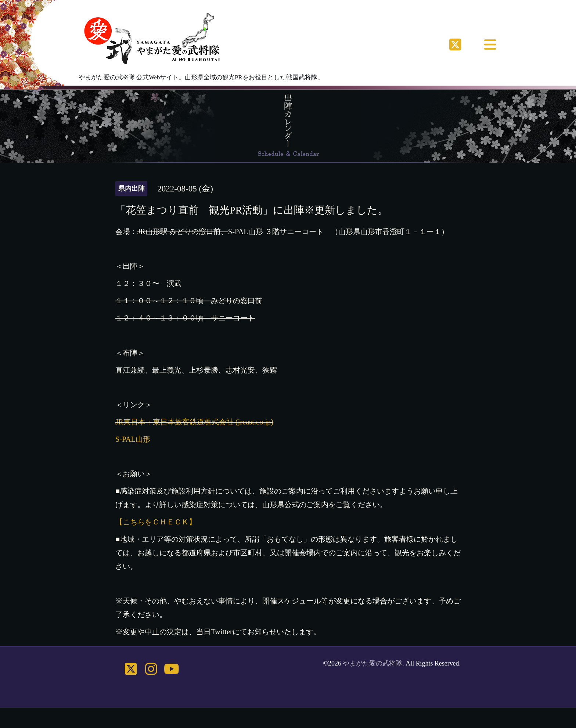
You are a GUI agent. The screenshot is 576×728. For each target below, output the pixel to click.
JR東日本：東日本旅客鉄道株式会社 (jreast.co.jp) (194, 422)
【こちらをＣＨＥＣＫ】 (156, 522)
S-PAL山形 (133, 439)
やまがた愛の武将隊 (372, 663)
